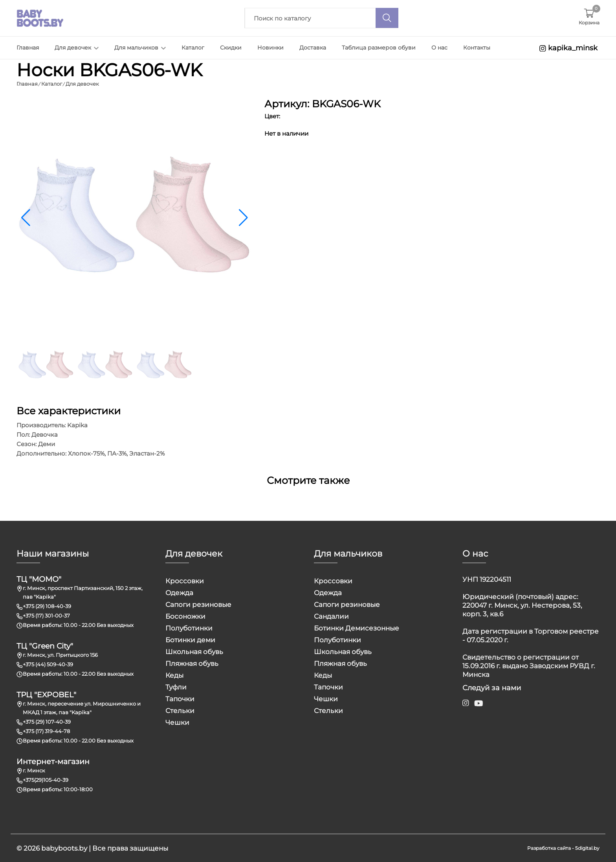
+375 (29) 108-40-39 (47, 606)
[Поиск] (387, 18)
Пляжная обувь (192, 663)
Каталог (193, 48)
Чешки (177, 722)
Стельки (180, 710)
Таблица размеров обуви (379, 48)
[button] (243, 217)
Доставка (313, 48)
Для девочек (77, 48)
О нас (439, 48)
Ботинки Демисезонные (357, 628)
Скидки (231, 48)
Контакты (477, 48)
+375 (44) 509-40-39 (48, 664)
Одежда (179, 592)
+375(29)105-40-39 (46, 779)
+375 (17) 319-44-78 (46, 731)
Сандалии (331, 616)
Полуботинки (189, 628)
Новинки (270, 48)
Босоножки (185, 616)
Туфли (176, 687)
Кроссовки (185, 581)
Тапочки (180, 698)
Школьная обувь (194, 651)
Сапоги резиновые (198, 604)
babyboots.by (64, 848)
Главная (28, 48)
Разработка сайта (549, 848)
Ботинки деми (190, 640)
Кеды (174, 675)
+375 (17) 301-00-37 (46, 615)
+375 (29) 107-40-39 (47, 721)
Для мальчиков (140, 48)
